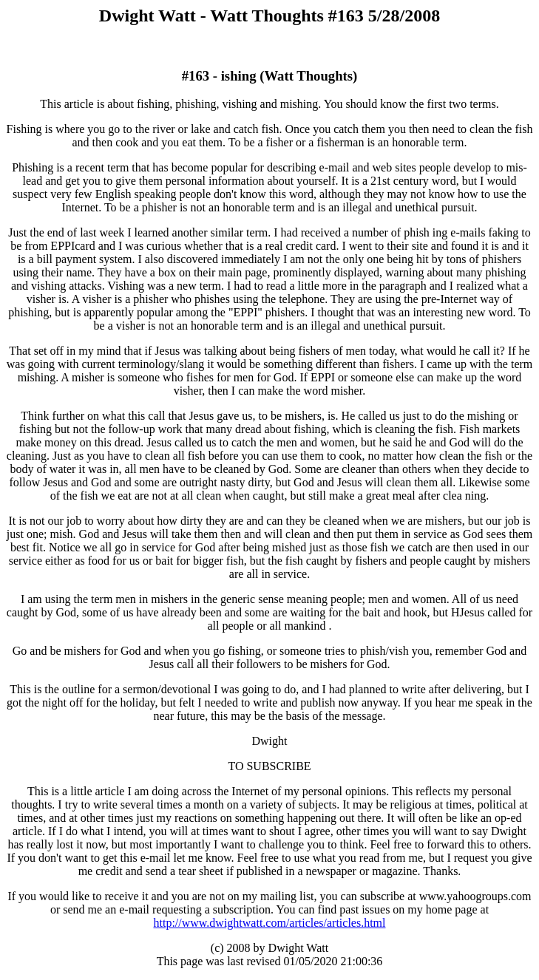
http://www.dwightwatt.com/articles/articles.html (269, 923)
